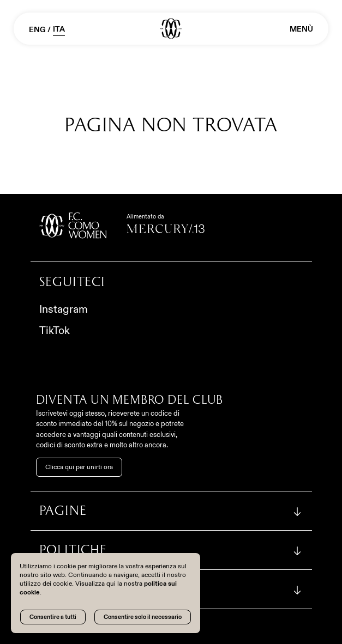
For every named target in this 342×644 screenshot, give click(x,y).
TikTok (55, 330)
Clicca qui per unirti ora (79, 467)
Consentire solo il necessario (143, 617)
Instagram (64, 309)
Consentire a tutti (53, 617)
